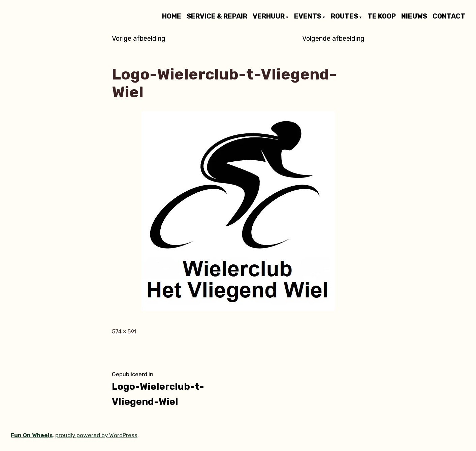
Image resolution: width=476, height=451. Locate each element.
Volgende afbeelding (333, 38)
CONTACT (449, 17)
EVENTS (308, 17)
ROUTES (344, 17)
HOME (172, 17)
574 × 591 (124, 331)
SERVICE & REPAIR (217, 17)
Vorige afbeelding (139, 38)
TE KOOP (382, 17)
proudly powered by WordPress (96, 435)
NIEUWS (414, 17)
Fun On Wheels (32, 435)
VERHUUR (269, 17)
